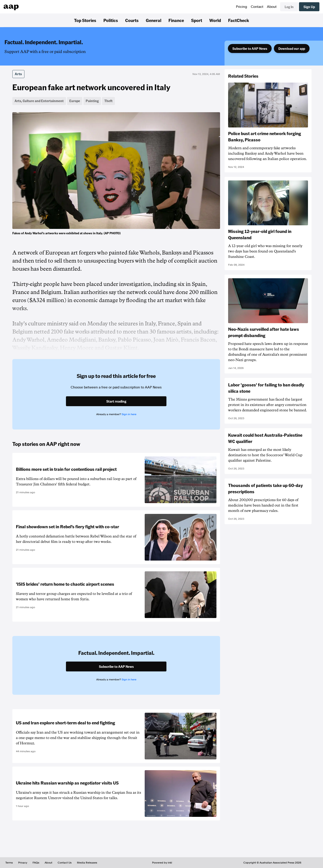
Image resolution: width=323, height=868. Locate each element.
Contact (257, 7)
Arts (18, 74)
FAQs (36, 863)
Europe (75, 101)
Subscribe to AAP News (250, 48)
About (272, 7)
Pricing (242, 7)
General (154, 20)
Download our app (292, 48)
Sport (197, 20)
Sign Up (309, 7)
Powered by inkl (162, 863)
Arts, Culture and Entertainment (39, 101)
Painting (92, 101)
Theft (108, 101)
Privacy (23, 863)
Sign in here (129, 414)
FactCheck (239, 20)
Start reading (116, 401)
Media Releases (87, 863)
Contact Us (65, 863)
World (215, 20)
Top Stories (85, 20)
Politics (111, 20)
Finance (176, 20)
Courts (132, 20)
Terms (9, 863)
